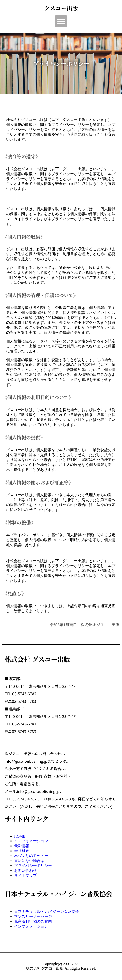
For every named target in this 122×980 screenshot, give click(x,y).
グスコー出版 (61, 8)
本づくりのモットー (31, 856)
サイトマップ (25, 875)
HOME (20, 836)
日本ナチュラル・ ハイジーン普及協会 (47, 912)
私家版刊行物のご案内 (33, 921)
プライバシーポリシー (33, 866)
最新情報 (22, 846)
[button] (61, 21)
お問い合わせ (25, 871)
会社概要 (22, 851)
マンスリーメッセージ (33, 916)
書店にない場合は (29, 861)
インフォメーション (31, 841)
